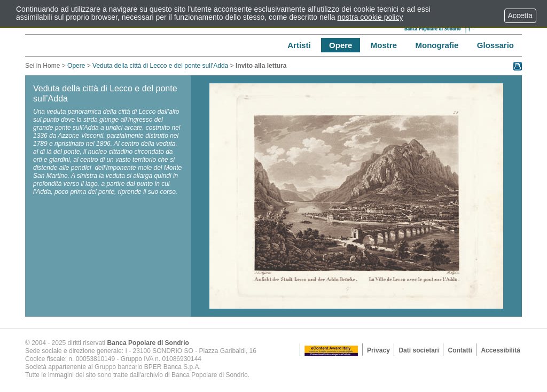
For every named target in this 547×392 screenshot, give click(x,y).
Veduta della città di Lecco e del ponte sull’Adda (160, 66)
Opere (76, 66)
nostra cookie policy (370, 17)
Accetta (520, 15)
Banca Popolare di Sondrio (148, 343)
